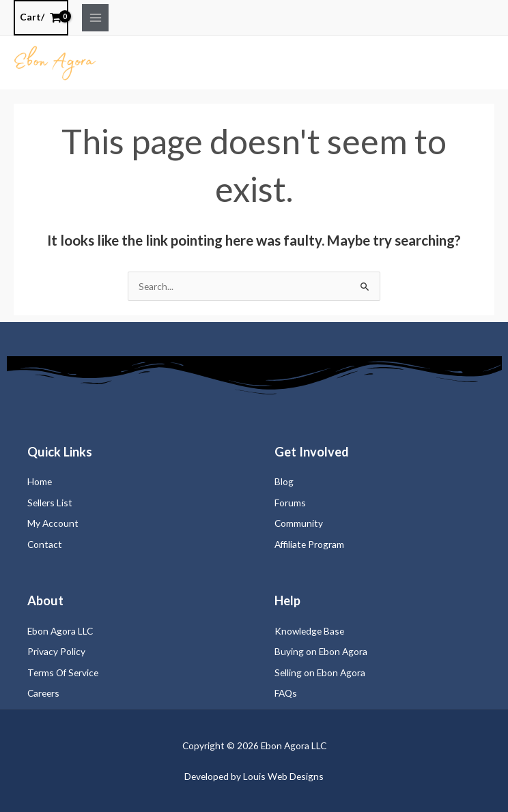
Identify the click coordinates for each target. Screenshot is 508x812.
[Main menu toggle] (95, 17)
